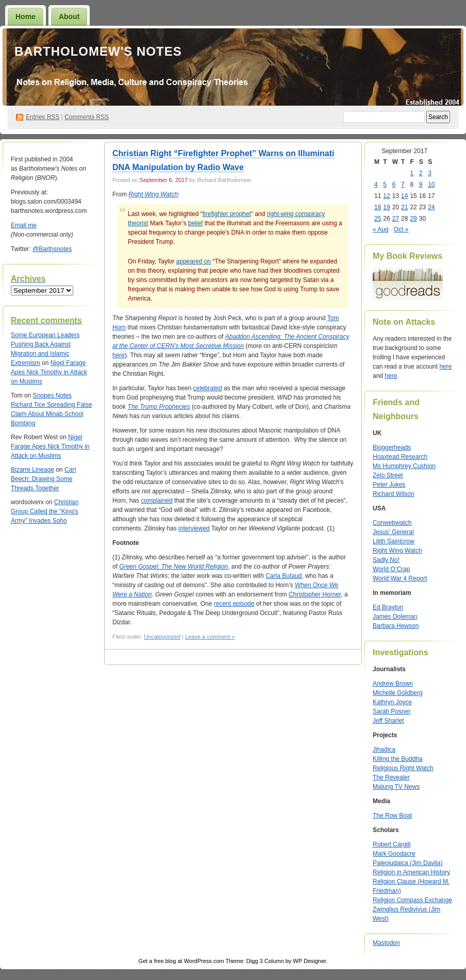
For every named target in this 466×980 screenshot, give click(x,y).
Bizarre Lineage (32, 470)
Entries (43, 117)
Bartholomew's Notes (98, 51)
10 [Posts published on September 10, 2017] (431, 185)
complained (156, 501)
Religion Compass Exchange (412, 900)
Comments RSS (87, 117)
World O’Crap (391, 569)
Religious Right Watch (403, 768)
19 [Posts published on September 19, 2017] (386, 207)
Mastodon (386, 943)
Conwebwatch (392, 523)
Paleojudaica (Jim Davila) (407, 863)
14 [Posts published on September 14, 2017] (404, 196)
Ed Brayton (388, 607)
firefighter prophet (227, 214)
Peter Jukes (389, 485)
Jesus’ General (393, 532)
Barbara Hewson (396, 626)
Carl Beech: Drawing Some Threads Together (43, 479)
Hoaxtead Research (400, 457)
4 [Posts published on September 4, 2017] (376, 185)
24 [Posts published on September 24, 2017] (431, 207)
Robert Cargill (392, 844)
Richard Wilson (394, 494)
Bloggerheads (392, 447)
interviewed (194, 528)
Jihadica (384, 750)
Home (26, 16)
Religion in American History (411, 872)
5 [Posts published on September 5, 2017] (385, 185)
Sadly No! (386, 560)
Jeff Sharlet (388, 721)
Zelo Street (388, 475)
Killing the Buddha (398, 759)
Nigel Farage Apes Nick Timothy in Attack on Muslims (49, 372)
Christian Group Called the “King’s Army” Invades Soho (45, 511)
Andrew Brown (393, 684)
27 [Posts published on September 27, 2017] (396, 219)
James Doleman (395, 617)
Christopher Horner (315, 594)
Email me (24, 225)
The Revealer (391, 777)
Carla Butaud (284, 576)
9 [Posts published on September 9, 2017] (421, 185)
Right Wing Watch (397, 551)
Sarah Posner (392, 711)
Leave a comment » (210, 637)
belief (196, 223)
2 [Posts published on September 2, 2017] (421, 173)
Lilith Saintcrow (394, 541)
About (69, 16)
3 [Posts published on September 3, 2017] (430, 173)
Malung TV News (396, 787)
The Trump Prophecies (159, 407)
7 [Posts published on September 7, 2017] (403, 185)
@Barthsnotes (52, 249)
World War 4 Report (400, 578)
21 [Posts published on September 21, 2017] (404, 207)
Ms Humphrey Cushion (404, 466)
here (119, 355)
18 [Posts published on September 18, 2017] (378, 207)
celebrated (208, 388)
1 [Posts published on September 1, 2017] (412, 173)
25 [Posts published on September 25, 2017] (378, 219)
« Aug (381, 229)
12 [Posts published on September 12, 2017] (386, 196)
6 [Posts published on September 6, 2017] (394, 185)
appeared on (194, 261)
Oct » (401, 229)
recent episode (234, 604)
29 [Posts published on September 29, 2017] (413, 219)
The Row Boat (392, 816)
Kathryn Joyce (392, 702)
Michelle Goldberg (398, 693)
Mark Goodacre (394, 854)
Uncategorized (162, 637)
